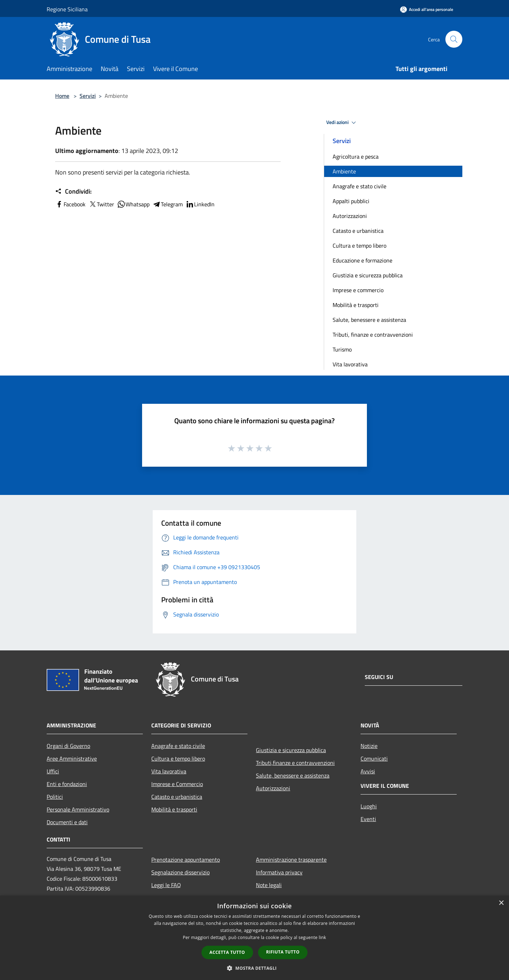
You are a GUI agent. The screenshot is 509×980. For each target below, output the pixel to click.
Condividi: (73, 191)
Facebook (70, 204)
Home (62, 96)
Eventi (368, 819)
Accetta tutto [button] (227, 952)
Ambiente (344, 171)
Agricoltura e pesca (356, 157)
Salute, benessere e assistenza (369, 320)
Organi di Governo (68, 746)
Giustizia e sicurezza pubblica (368, 275)
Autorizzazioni (350, 216)
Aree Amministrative (72, 758)
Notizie (369, 746)
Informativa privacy (279, 872)
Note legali (269, 885)
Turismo (342, 349)
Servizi (88, 96)
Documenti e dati (67, 822)
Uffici (53, 771)
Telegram (168, 204)
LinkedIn (200, 204)
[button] (255, 968)
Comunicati (374, 758)
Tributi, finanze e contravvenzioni (373, 335)
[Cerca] (454, 39)
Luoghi (369, 806)
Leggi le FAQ (166, 885)
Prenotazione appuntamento (186, 860)
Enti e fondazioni (67, 784)
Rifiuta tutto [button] (283, 952)
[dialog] (255, 938)
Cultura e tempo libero (359, 246)
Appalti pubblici (351, 201)
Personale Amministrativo (78, 809)
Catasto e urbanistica (358, 231)
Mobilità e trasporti (356, 305)
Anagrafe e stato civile (359, 186)
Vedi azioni (342, 123)
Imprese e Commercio (177, 784)
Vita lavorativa (350, 364)
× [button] (501, 903)
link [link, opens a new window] (323, 937)
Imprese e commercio (358, 290)
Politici (55, 797)
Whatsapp (133, 204)
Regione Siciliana (67, 9)
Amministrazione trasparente (291, 860)
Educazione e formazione (362, 260)
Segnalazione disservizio (180, 872)
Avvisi (368, 771)
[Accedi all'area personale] (427, 9)
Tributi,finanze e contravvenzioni (295, 763)
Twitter (101, 204)
